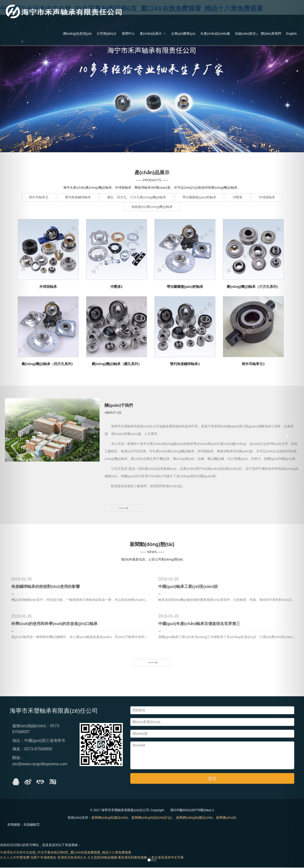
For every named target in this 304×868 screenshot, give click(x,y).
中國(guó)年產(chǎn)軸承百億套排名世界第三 (199, 624)
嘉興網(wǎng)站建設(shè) (110, 818)
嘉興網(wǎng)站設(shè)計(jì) (152, 818)
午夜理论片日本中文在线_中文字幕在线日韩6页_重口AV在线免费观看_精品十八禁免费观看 (66, 853)
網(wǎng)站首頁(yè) (77, 34)
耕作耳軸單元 (39, 197)
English (291, 34)
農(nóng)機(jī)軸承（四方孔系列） (48, 364)
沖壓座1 (117, 287)
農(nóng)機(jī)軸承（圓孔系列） (117, 364)
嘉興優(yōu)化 (226, 818)
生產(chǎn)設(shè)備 (215, 34)
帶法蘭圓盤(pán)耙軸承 (199, 197)
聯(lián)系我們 (271, 34)
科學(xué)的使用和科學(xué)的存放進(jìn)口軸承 (54, 624)
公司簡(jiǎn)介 (107, 34)
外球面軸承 (267, 197)
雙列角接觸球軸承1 (185, 364)
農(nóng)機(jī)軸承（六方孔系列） (253, 287)
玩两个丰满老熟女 (43, 858)
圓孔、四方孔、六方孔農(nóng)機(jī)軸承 (137, 197)
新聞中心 (128, 34)
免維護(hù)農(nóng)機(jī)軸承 (152, 207)
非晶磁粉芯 (32, 825)
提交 (212, 779)
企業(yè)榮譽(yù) (183, 34)
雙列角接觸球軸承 (78, 197)
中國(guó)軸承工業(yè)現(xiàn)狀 (188, 587)
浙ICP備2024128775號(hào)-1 (192, 811)
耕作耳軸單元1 (253, 364)
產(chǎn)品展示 (153, 34)
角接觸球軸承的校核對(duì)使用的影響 (46, 587)
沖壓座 (237, 197)
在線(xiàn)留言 (245, 34)
